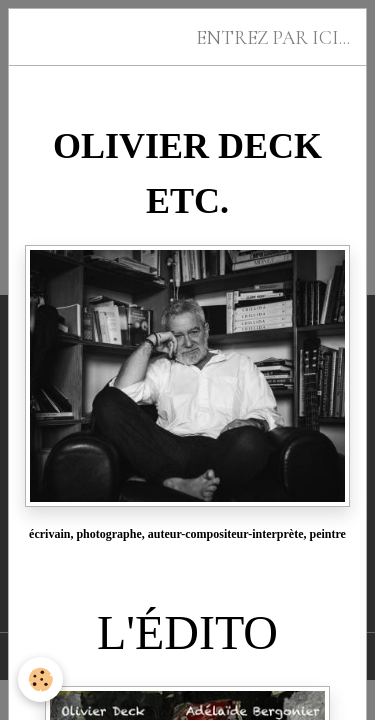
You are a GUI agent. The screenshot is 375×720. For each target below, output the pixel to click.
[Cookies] (40, 679)
